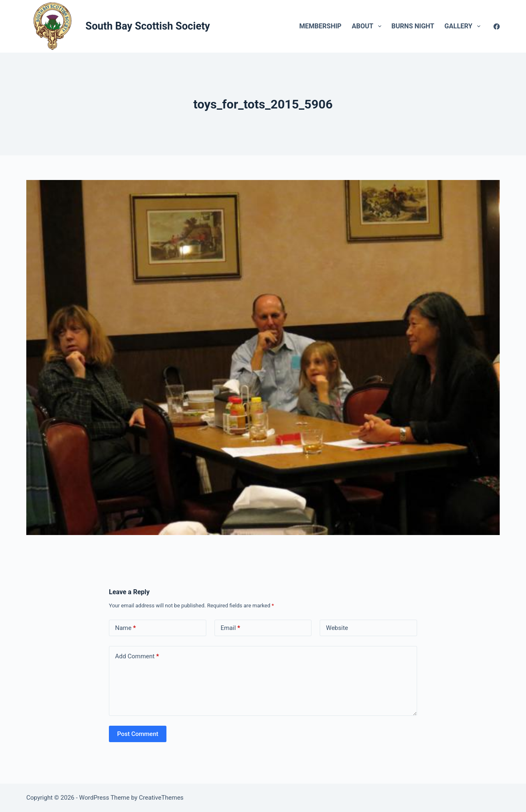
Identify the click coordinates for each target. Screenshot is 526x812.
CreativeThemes (161, 798)
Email (231, 628)
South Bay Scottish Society (148, 26)
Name (126, 628)
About (368, 26)
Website (337, 628)
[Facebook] (497, 27)
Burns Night (413, 26)
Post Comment (138, 734)
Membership (320, 26)
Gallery (464, 26)
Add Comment (137, 656)
